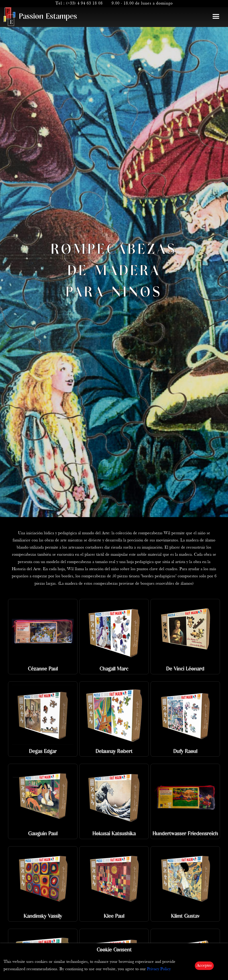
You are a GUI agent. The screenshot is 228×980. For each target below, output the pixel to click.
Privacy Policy (159, 969)
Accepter (204, 966)
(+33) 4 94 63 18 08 (84, 3)
